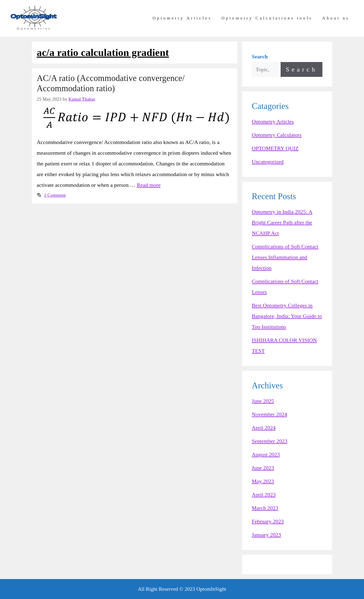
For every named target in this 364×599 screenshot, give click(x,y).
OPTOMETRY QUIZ (275, 148)
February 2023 (268, 521)
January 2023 (266, 535)
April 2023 (264, 495)
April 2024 (264, 428)
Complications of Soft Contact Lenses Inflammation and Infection (285, 257)
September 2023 (270, 441)
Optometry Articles (182, 18)
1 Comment (55, 195)
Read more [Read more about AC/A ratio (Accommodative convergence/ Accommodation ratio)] (149, 185)
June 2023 (263, 468)
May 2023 (263, 481)
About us (336, 18)
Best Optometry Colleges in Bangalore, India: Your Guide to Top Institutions (287, 316)
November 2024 (270, 414)
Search (302, 69)
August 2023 (266, 454)
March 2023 (265, 508)
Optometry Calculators (277, 135)
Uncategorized (268, 162)
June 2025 (263, 401)
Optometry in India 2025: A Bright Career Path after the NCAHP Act (282, 222)
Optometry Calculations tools (267, 18)
